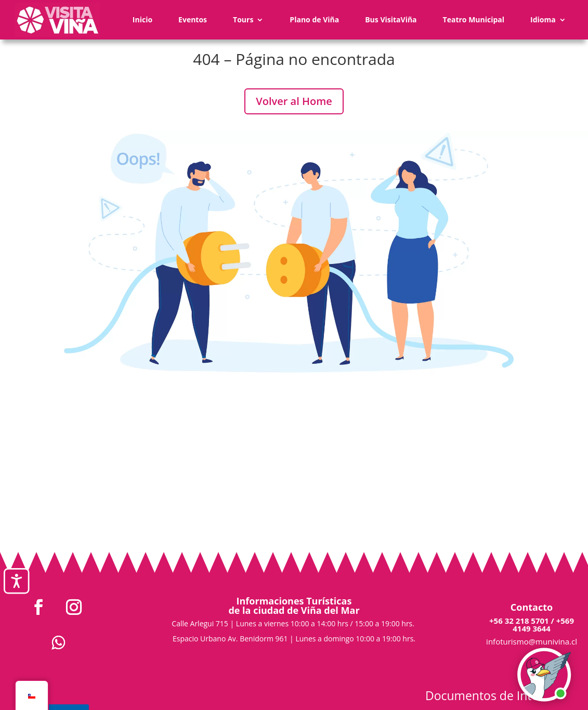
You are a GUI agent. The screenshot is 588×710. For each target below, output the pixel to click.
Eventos (193, 19)
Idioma (543, 19)
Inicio (142, 19)
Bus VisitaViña (391, 19)
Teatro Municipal (474, 19)
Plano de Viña (314, 19)
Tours (243, 19)
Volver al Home (294, 101)
